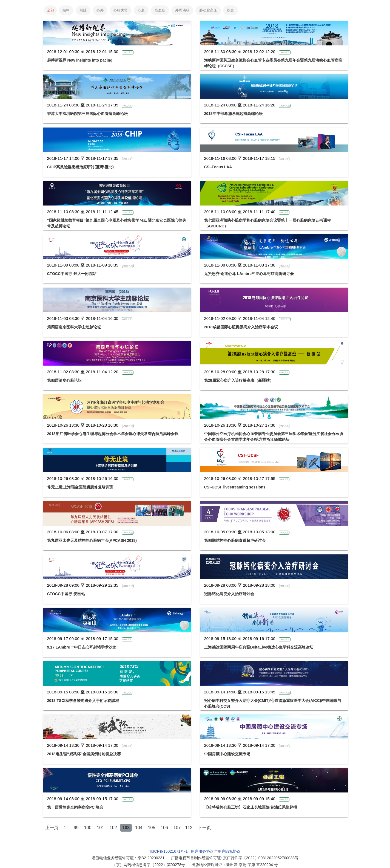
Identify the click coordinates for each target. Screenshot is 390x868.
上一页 (52, 828)
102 (113, 828)
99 (76, 828)
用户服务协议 (202, 851)
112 (189, 828)
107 (177, 828)
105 (152, 828)
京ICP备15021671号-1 (169, 851)
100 (88, 828)
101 (100, 828)
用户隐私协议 (229, 851)
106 (164, 828)
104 (139, 828)
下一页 (204, 828)
